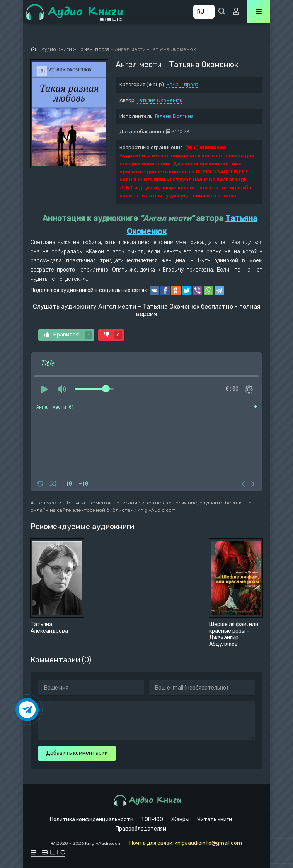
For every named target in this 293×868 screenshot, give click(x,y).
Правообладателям (141, 829)
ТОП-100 (152, 820)
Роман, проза (182, 84)
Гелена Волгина (174, 116)
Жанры (180, 820)
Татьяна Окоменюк (160, 100)
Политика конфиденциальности (92, 820)
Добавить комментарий (77, 753)
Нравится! (68, 335)
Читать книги (215, 820)
